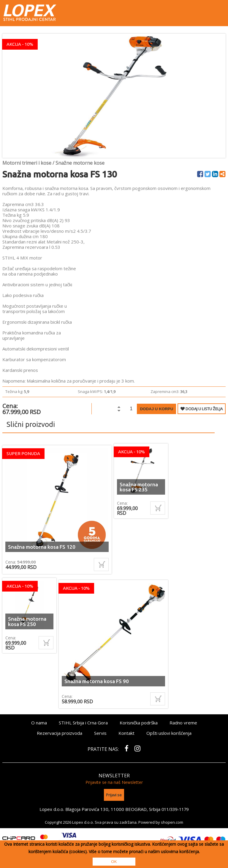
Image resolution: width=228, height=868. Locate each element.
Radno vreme (183, 723)
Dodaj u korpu (156, 409)
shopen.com (172, 820)
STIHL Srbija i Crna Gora (83, 723)
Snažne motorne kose (80, 163)
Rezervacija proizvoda (60, 733)
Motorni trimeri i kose (27, 163)
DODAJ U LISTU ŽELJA (202, 409)
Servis (100, 733)
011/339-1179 (175, 808)
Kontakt (126, 733)
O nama (39, 723)
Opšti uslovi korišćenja (169, 733)
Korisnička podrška (139, 723)
